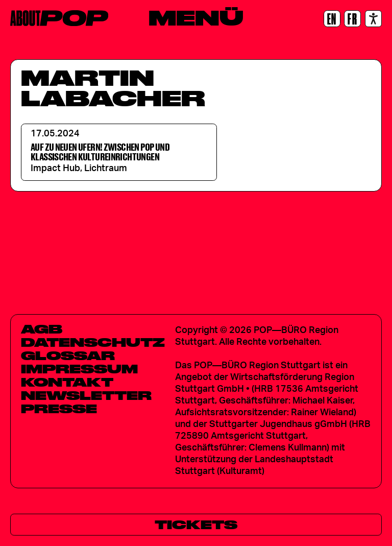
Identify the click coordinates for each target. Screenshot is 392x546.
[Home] (59, 18)
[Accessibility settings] (373, 19)
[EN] (332, 19)
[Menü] (196, 18)
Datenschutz (93, 342)
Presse (59, 409)
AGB (42, 329)
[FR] (352, 19)
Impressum (79, 369)
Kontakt (67, 382)
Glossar (68, 355)
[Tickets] (196, 525)
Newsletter (86, 395)
